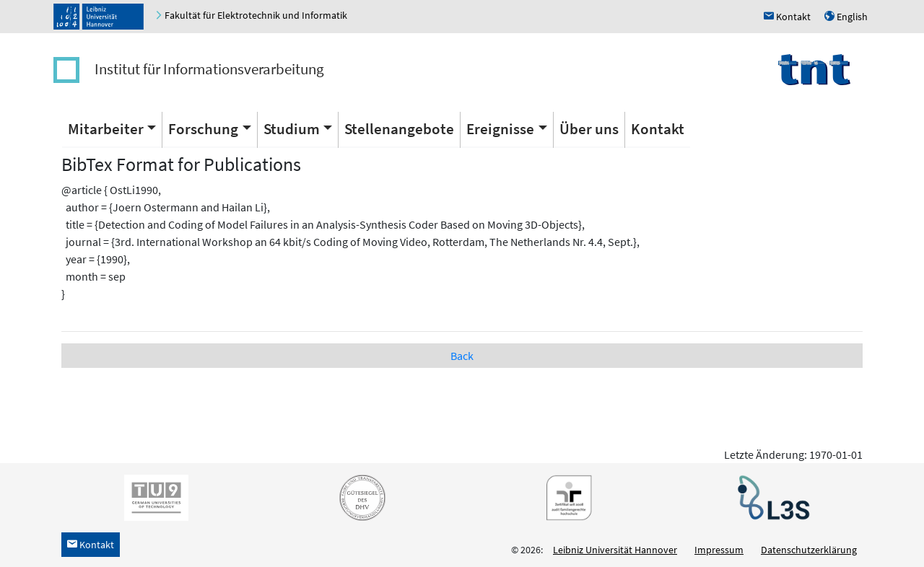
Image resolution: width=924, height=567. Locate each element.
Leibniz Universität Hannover (615, 550)
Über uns (589, 129)
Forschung (203, 129)
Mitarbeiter (106, 129)
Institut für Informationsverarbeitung (209, 69)
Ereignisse (500, 129)
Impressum (719, 550)
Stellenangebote (399, 129)
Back (462, 356)
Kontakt (658, 129)
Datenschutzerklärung (809, 550)
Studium (292, 129)
